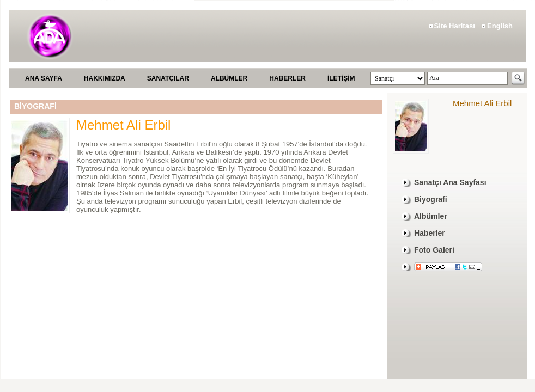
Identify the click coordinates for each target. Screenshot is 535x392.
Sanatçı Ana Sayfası (450, 182)
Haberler (430, 233)
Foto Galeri (434, 250)
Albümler (431, 216)
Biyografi (431, 199)
